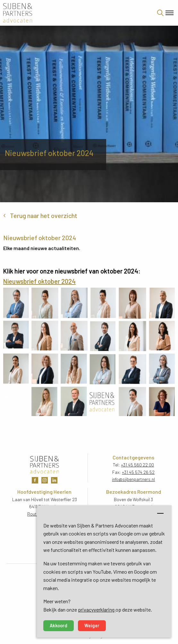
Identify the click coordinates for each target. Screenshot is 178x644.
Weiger (92, 626)
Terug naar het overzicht (44, 215)
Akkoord (59, 626)
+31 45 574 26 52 (138, 472)
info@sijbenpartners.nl (133, 479)
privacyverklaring (97, 609)
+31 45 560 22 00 (137, 465)
